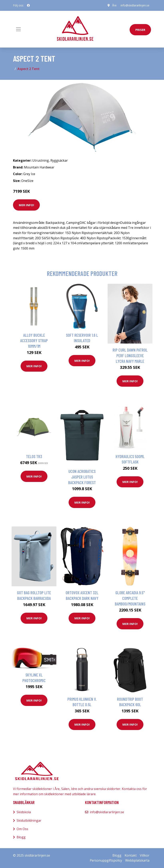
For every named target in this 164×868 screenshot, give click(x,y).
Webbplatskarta (137, 860)
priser (140, 30)
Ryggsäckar (59, 160)
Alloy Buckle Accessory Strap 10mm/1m (34, 341)
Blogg (21, 837)
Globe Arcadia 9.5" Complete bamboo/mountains (130, 598)
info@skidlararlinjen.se (135, 5)
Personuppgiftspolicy (106, 860)
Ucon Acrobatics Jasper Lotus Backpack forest (82, 477)
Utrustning (40, 160)
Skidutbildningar (29, 820)
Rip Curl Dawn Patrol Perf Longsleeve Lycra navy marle (130, 355)
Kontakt (131, 855)
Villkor (145, 855)
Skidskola (24, 812)
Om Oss (22, 829)
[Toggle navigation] (18, 29)
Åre (114, 5)
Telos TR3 (34, 456)
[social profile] (28, 5)
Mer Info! (26, 205)
